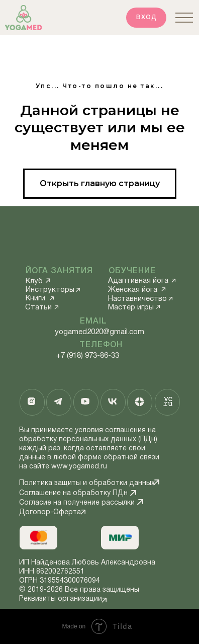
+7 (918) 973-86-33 (88, 356)
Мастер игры (131, 307)
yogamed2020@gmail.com (99, 332)
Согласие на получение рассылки (77, 503)
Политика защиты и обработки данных (87, 483)
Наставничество (137, 299)
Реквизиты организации (61, 599)
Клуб (34, 281)
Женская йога (133, 290)
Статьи (38, 307)
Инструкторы (50, 290)
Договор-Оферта (50, 512)
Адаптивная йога (138, 281)
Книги (35, 298)
